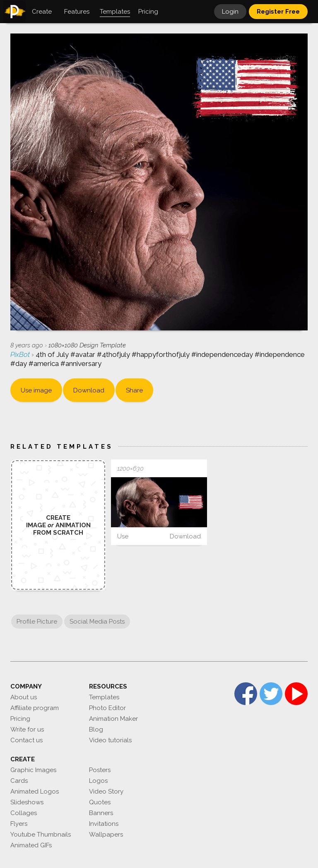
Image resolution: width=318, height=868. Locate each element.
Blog (96, 729)
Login (230, 12)
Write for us (27, 729)
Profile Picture (37, 622)
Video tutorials (110, 740)
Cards (19, 781)
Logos (98, 781)
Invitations (104, 824)
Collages (24, 813)
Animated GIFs (31, 845)
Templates (104, 697)
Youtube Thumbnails (41, 835)
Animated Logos (35, 791)
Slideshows (27, 802)
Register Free (278, 12)
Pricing (20, 719)
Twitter (271, 694)
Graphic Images (33, 770)
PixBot (21, 354)
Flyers (19, 824)
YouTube (296, 694)
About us (24, 697)
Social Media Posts (97, 622)
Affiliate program (35, 708)
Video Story (106, 791)
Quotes (100, 802)
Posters (100, 770)
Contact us (26, 740)
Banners (101, 813)
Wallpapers (106, 835)
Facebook (246, 694)
